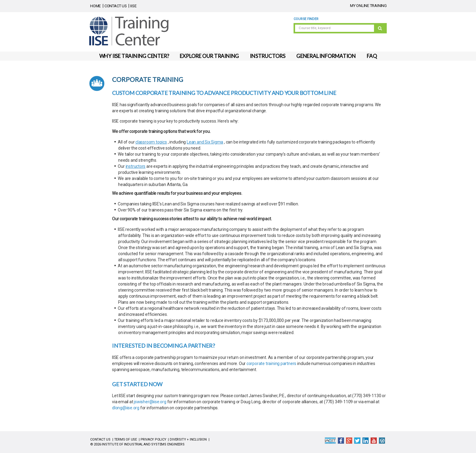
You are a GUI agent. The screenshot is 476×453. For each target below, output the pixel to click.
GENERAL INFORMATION (326, 56)
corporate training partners (271, 363)
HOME (95, 6)
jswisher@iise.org (150, 402)
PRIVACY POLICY (153, 439)
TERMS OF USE (126, 439)
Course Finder (306, 19)
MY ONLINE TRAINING (368, 6)
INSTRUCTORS (268, 56)
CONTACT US (116, 6)
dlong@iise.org (126, 408)
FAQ (372, 56)
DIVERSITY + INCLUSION (188, 439)
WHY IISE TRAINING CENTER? (134, 56)
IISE (133, 6)
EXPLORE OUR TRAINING (209, 56)
